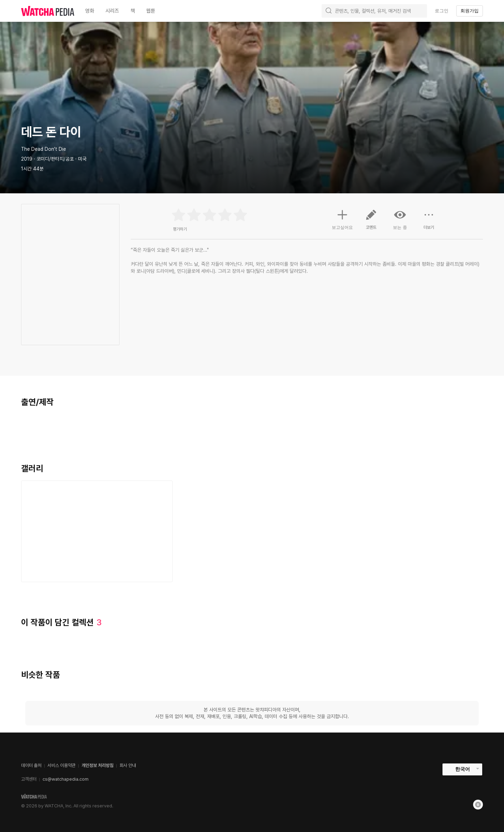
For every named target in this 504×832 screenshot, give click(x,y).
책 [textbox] (133, 11)
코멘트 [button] (371, 222)
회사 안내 (128, 765)
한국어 (463, 769)
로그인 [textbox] (442, 11)
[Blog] (478, 805)
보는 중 (400, 219)
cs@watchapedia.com (66, 779)
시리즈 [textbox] (112, 11)
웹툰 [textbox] (151, 11)
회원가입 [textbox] (470, 11)
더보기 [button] (429, 222)
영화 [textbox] (90, 11)
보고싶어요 (342, 219)
